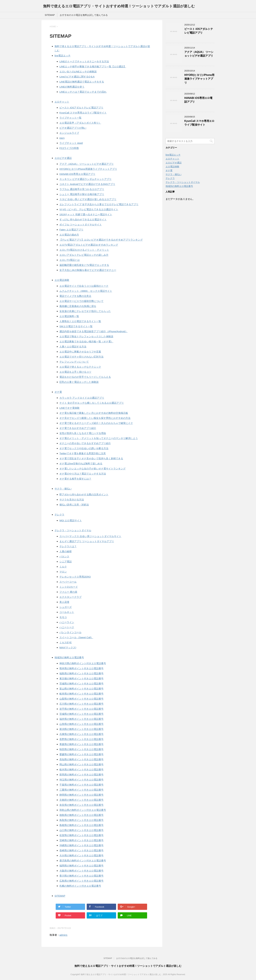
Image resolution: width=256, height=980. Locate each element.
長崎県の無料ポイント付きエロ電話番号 (81, 850)
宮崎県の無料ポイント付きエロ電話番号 (81, 840)
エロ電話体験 (62, 280)
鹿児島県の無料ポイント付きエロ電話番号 (83, 861)
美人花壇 (64, 602)
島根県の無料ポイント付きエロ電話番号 (81, 825)
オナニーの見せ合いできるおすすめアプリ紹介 (85, 443)
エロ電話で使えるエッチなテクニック (80, 367)
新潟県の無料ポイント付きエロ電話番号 (81, 729)
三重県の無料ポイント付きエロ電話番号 (81, 790)
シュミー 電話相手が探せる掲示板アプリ (82, 194)
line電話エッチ (63, 56)
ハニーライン (67, 622)
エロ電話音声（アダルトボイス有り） (80, 123)
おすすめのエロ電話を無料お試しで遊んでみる (84, 15)
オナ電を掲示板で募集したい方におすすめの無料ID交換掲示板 (94, 413)
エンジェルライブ (69, 133)
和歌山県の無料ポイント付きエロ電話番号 (83, 810)
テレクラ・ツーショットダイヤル (73, 530)
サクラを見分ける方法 (72, 500)
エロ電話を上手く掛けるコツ (75, 372)
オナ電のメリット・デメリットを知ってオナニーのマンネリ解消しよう (99, 438)
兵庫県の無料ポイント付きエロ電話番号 (81, 734)
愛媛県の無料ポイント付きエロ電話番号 (81, 754)
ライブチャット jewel (71, 143)
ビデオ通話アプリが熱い (73, 128)
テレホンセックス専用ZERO (75, 577)
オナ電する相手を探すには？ (75, 479)
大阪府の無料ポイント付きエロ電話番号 (81, 871)
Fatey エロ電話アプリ (71, 230)
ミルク (63, 567)
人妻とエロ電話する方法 (73, 347)
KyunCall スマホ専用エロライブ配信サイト (83, 113)
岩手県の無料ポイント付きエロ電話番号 (81, 709)
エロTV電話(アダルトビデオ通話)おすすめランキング (89, 245)
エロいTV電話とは (70, 260)
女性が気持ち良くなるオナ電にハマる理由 (83, 433)
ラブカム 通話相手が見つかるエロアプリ (82, 189)
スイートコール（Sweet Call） (76, 637)
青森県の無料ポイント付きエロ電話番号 (81, 744)
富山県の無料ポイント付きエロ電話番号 (81, 689)
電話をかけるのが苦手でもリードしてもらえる (85, 377)
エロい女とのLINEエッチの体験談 (78, 72)
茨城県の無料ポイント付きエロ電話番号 (81, 684)
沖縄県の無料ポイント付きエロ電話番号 (81, 845)
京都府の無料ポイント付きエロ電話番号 (81, 800)
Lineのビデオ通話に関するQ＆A (77, 77)
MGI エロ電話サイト (71, 520)
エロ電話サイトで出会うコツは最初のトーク (84, 286)
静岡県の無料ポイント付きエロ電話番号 (81, 795)
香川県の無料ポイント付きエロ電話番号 (81, 876)
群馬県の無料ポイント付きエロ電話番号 (81, 775)
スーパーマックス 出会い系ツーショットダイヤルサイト (90, 536)
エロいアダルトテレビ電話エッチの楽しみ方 (84, 255)
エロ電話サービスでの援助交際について (81, 301)
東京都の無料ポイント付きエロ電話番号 (81, 678)
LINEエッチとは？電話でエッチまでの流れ (83, 92)
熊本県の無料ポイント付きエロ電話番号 (81, 668)
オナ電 (58, 392)
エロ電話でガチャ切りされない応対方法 (81, 357)
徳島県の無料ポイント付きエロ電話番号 (81, 815)
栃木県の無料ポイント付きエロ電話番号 (81, 769)
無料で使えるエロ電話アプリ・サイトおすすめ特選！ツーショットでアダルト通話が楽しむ (119, 6)
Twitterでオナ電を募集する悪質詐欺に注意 (83, 453)
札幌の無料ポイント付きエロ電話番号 (80, 886)
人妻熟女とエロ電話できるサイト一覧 (80, 321)
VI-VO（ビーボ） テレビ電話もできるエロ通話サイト (89, 209)
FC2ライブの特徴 (69, 148)
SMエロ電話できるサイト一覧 (76, 326)
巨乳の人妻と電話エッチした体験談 (79, 382)
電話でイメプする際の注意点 (75, 296)
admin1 (63, 935)
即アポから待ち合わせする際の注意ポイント (84, 494)
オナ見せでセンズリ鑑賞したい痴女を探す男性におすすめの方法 (95, 418)
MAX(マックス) (68, 647)
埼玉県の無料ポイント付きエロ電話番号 (81, 780)
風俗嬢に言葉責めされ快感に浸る (78, 306)
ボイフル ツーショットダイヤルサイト (81, 225)
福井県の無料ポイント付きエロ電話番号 (81, 719)
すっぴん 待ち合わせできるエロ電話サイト (83, 219)
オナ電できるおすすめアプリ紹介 (78, 428)
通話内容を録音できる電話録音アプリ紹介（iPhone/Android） (94, 331)
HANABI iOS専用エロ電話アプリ (77, 174)
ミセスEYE (66, 642)
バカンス (64, 556)
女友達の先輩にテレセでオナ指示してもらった (85, 311)
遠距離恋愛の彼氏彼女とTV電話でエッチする (84, 265)
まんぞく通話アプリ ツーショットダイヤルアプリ (87, 541)
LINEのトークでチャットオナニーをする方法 (84, 61)
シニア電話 (66, 562)
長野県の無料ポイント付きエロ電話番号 (81, 739)
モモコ (63, 617)
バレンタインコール (70, 632)
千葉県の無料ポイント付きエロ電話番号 (81, 785)
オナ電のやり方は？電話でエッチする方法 (83, 474)
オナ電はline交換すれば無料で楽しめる (81, 463)
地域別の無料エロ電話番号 (69, 657)
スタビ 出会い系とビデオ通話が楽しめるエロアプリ (88, 199)
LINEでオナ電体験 (69, 408)
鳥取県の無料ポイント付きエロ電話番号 (81, 820)
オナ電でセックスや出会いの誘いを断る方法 (84, 448)
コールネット (67, 612)
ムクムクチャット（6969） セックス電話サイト (86, 291)
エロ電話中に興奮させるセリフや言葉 (80, 352)
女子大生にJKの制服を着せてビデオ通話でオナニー (88, 270)
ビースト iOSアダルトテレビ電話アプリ (81, 108)
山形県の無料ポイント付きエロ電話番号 (81, 724)
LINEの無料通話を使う (72, 87)
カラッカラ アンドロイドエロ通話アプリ (82, 398)
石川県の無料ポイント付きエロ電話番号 (81, 704)
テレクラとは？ (68, 546)
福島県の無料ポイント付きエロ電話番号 (81, 673)
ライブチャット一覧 (70, 118)
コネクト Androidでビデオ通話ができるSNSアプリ (87, 184)
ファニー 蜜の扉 (68, 592)
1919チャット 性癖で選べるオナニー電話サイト (86, 214)
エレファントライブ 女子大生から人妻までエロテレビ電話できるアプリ (99, 204)
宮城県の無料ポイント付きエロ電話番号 (81, 714)
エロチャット (62, 102)
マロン (63, 572)
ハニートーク (67, 627)
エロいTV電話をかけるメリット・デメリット (84, 250)
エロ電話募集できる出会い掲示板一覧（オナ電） (86, 341)
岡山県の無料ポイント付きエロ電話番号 (81, 764)
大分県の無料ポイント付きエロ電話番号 (81, 855)
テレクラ (59, 515)
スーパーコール (68, 582)
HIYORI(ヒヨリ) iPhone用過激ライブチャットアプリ (88, 169)
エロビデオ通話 (63, 158)
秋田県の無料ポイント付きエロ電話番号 (81, 749)
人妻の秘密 (66, 551)
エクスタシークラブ (70, 597)
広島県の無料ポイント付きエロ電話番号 (81, 881)
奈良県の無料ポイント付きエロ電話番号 (81, 805)
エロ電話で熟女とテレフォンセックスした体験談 (86, 336)
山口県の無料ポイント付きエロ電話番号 (81, 830)
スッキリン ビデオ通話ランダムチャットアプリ (85, 179)
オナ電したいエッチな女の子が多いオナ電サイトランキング (92, 469)
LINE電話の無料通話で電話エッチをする (82, 82)
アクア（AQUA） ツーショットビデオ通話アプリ (87, 164)
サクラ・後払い (63, 489)
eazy (62, 138)
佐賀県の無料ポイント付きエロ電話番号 (81, 835)
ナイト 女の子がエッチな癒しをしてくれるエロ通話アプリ (92, 403)
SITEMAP (50, 15)
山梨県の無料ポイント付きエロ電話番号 (81, 699)
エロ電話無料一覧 (69, 316)
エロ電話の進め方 (69, 235)
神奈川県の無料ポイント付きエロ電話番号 (83, 663)
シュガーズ (66, 607)
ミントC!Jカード (69, 587)
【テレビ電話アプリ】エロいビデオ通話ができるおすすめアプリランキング (101, 240)
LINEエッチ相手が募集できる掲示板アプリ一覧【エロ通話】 (93, 66)
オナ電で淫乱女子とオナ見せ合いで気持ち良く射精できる (91, 458)
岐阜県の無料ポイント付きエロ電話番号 (81, 694)
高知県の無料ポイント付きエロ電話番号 (81, 759)
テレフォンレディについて (74, 362)
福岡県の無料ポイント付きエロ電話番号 (81, 866)
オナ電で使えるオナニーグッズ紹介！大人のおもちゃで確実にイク (96, 423)
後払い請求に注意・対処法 (74, 505)
